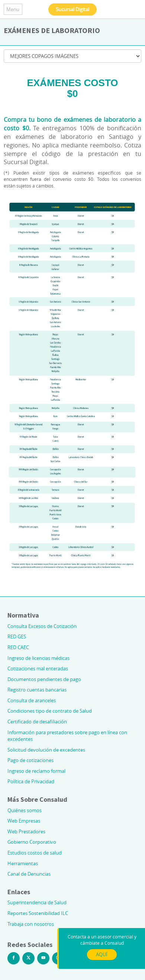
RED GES (17, 636)
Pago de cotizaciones (30, 760)
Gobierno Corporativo (32, 842)
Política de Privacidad (31, 781)
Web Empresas (24, 821)
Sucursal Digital (72, 9)
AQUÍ (102, 954)
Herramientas (23, 863)
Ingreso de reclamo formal (36, 771)
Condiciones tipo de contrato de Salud (50, 711)
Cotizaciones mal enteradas (38, 668)
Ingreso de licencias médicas (38, 658)
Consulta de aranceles (32, 700)
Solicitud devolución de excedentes (46, 750)
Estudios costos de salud (35, 853)
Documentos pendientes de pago (44, 679)
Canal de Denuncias (29, 874)
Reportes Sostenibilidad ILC (38, 913)
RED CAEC (18, 647)
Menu (13, 9)
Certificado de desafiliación (37, 722)
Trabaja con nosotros (31, 924)
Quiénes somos (25, 810)
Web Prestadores (26, 831)
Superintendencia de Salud (37, 902)
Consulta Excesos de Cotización (42, 626)
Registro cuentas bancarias (37, 690)
